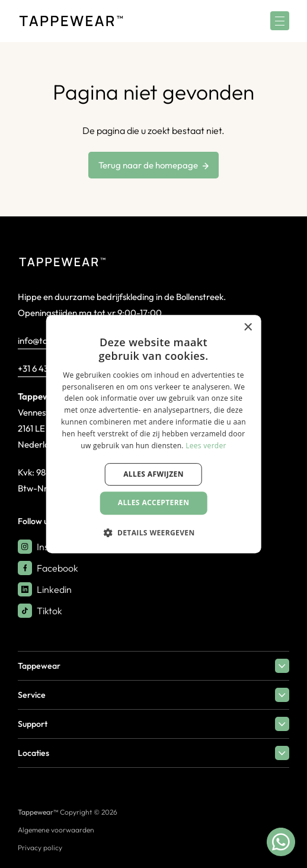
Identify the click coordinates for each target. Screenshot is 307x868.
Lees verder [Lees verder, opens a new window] (206, 446)
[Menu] (280, 21)
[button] (153, 532)
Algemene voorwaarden (56, 830)
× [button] (247, 328)
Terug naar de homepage (153, 165)
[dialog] (154, 434)
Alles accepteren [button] (154, 502)
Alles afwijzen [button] (153, 474)
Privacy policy (40, 848)
